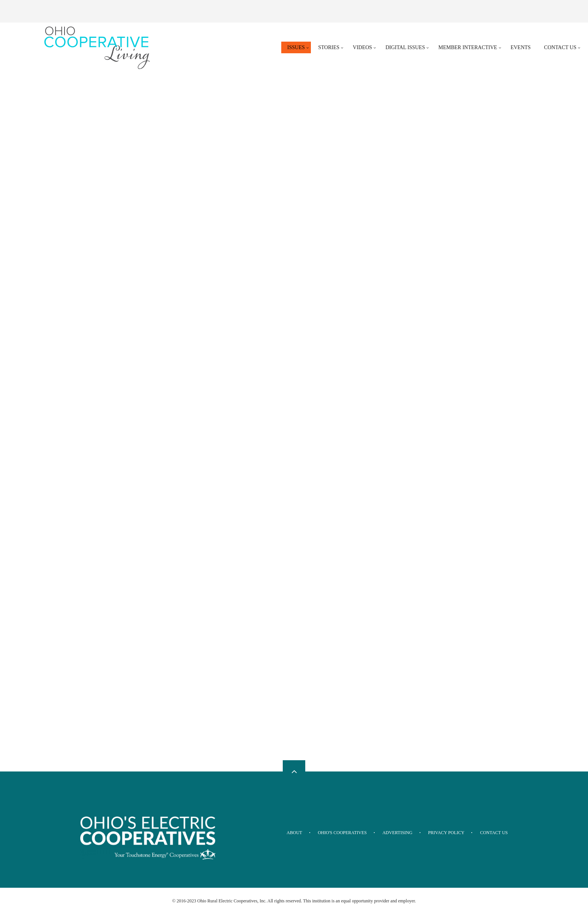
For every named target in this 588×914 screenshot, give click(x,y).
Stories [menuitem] (329, 47)
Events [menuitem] (520, 47)
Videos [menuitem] (362, 47)
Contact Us (494, 833)
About (294, 833)
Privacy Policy (446, 833)
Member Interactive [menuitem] (468, 47)
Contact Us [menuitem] (560, 47)
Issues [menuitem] (296, 47)
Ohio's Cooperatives (342, 833)
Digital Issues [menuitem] (405, 47)
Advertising (397, 833)
